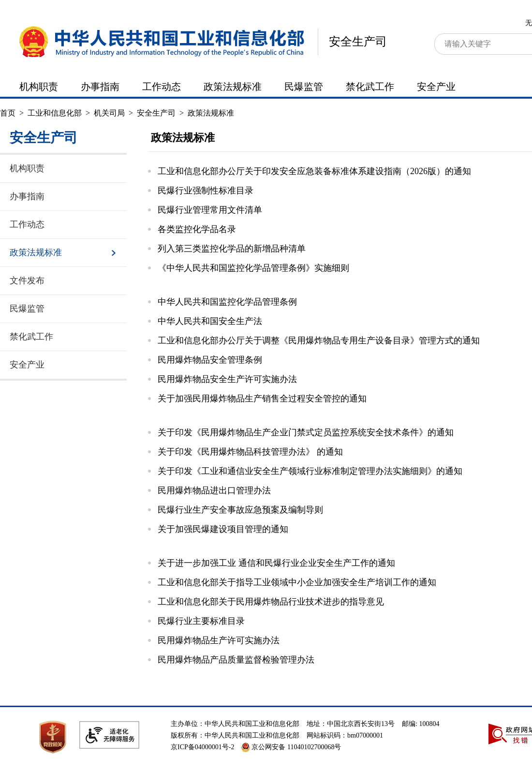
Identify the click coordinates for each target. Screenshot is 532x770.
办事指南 (100, 87)
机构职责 (39, 87)
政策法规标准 (233, 87)
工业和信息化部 (55, 113)
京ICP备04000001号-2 (202, 747)
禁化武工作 (370, 87)
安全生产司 (358, 42)
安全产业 (436, 87)
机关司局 (109, 113)
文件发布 (27, 281)
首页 (8, 113)
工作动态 (162, 87)
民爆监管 (304, 87)
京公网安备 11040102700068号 (291, 747)
